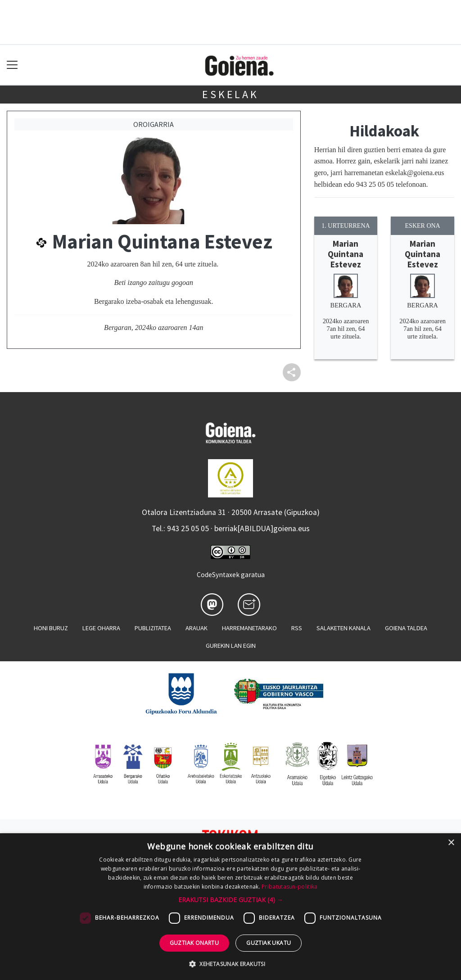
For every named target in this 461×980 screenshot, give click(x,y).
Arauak (197, 628)
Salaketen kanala (343, 628)
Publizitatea (153, 628)
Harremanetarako (249, 628)
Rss (297, 628)
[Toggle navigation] (12, 65)
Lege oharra (101, 628)
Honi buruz (51, 628)
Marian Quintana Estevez (346, 254)
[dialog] (230, 907)
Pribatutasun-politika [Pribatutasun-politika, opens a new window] (289, 887)
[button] (231, 900)
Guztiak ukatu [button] (269, 943)
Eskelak (230, 94)
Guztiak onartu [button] (194, 943)
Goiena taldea (406, 628)
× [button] (451, 843)
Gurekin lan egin (231, 646)
